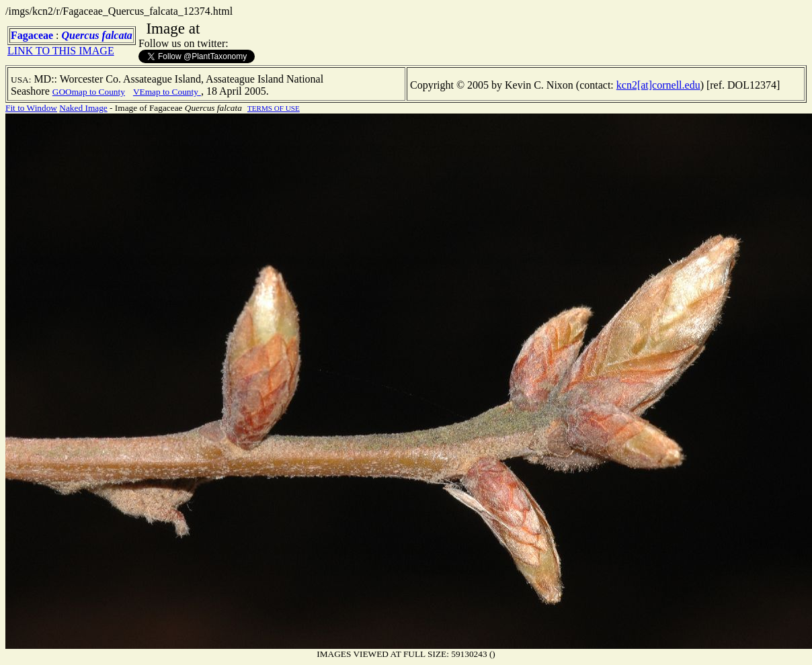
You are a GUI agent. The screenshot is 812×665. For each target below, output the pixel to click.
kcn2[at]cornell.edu (658, 85)
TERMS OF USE (274, 108)
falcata (117, 35)
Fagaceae (32, 35)
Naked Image (83, 108)
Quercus (81, 35)
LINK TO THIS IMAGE (61, 51)
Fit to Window (31, 108)
